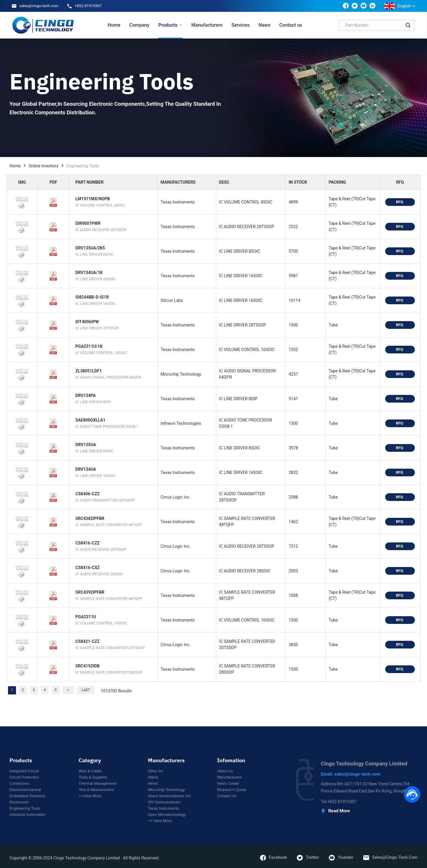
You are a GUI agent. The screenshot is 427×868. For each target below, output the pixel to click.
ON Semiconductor (164, 802)
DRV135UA (86, 445)
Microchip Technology (167, 790)
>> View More (160, 821)
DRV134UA (86, 469)
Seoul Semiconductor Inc (169, 796)
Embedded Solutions (27, 796)
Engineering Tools (25, 808)
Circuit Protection (24, 777)
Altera (153, 777)
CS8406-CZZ (87, 494)
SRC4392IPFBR (90, 592)
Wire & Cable (90, 771)
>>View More (90, 796)
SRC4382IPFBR (90, 518)
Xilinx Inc (156, 771)
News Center (228, 783)
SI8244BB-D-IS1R (92, 297)
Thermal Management (97, 783)
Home (15, 166)
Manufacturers (229, 777)
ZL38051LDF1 (89, 371)
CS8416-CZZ (87, 543)
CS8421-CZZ (87, 641)
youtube (341, 858)
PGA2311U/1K (89, 346)
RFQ (400, 202)
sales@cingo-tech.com (39, 6)
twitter (308, 858)
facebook (274, 858)
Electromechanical (25, 790)
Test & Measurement (96, 790)
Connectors (19, 783)
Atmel (153, 783)
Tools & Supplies (93, 777)
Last (86, 690)
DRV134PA (85, 395)
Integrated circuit (24, 771)
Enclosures (19, 802)
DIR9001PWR (88, 223)
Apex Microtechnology (167, 815)
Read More (335, 811)
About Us (225, 771)
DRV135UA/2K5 (90, 248)
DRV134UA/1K (89, 273)
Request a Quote (232, 790)
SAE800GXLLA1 (90, 420)
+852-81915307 (88, 6)
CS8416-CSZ (87, 568)
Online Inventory (44, 166)
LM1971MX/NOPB (93, 199)
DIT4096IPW (87, 322)
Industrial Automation (27, 815)
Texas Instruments (164, 808)
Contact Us (227, 796)
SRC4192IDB (87, 666)
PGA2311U (86, 617)
